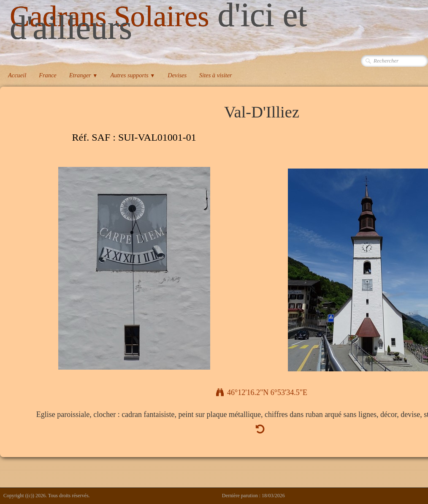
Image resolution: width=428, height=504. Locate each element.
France (48, 75)
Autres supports (133, 75)
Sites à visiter (216, 75)
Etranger (84, 75)
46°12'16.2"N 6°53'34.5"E (262, 392)
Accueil (17, 75)
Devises (177, 75)
